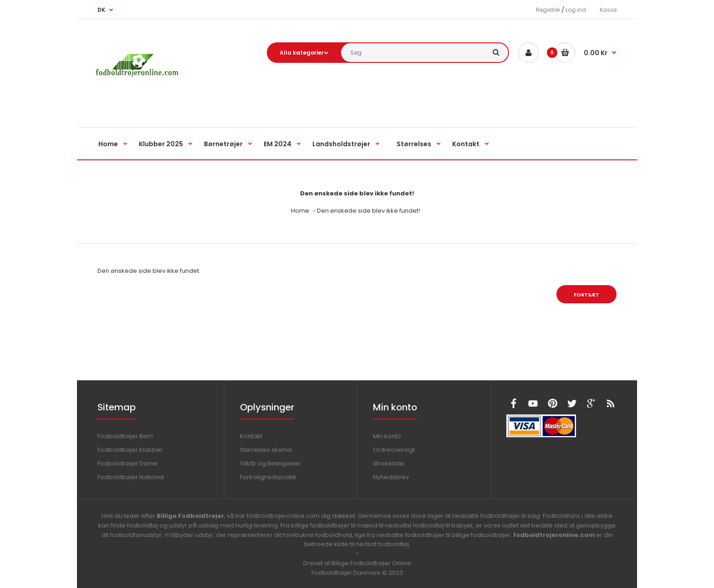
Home (300, 211)
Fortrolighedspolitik (268, 477)
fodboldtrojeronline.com (554, 535)
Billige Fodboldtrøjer (190, 516)
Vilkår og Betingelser (270, 463)
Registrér (548, 10)
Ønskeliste (388, 463)
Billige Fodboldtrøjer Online (371, 563)
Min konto (387, 436)
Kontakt (251, 436)
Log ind (576, 10)
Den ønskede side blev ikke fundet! (369, 211)
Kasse (608, 10)
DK (101, 10)
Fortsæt (586, 295)
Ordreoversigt (394, 450)
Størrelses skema (266, 450)
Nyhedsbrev (391, 477)
